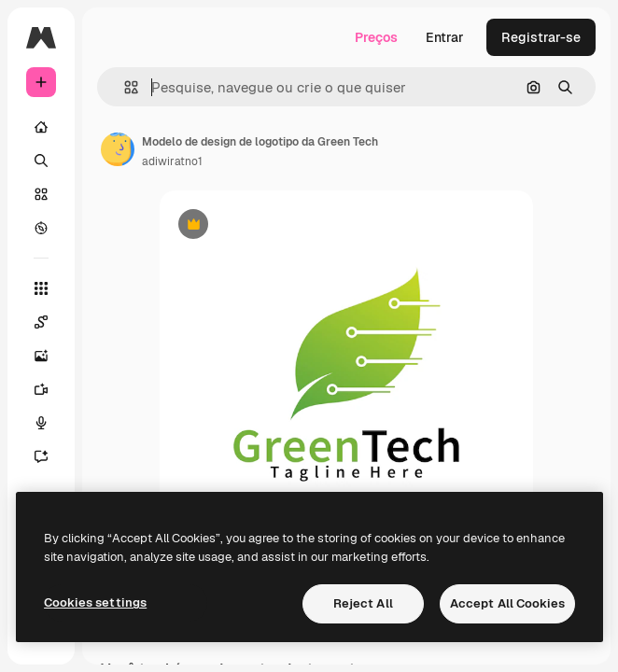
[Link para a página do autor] (118, 149)
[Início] (41, 127)
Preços (376, 37)
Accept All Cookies (507, 603)
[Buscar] (41, 161)
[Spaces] (41, 322)
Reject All (363, 603)
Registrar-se (541, 37)
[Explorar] (41, 228)
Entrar (445, 37)
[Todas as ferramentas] (41, 288)
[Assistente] (41, 456)
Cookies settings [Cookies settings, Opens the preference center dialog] (95, 602)
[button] (124, 87)
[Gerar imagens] (41, 356)
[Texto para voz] (41, 423)
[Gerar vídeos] (41, 389)
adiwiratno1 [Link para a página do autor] (172, 161)
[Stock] (41, 194)
